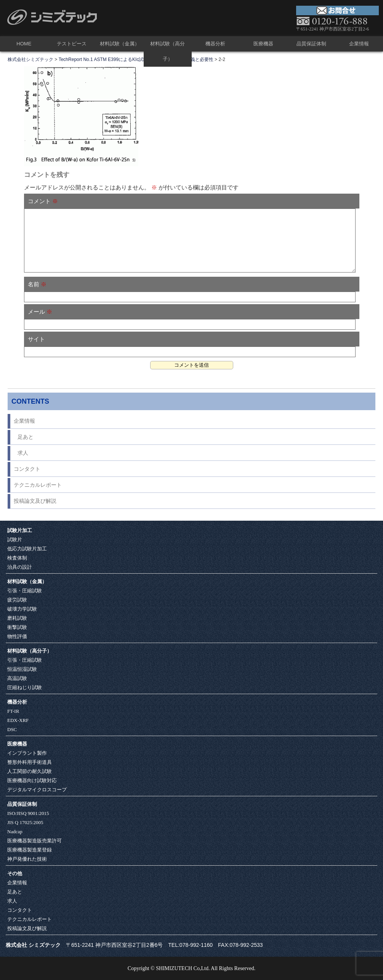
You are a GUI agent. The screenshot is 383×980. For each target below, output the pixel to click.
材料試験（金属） (120, 44)
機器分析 (215, 44)
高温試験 (17, 678)
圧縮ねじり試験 (25, 687)
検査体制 (17, 558)
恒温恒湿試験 (22, 669)
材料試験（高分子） (167, 51)
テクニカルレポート (38, 485)
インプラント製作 (27, 753)
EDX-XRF (18, 720)
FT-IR (13, 711)
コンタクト (27, 469)
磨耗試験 (17, 618)
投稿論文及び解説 (35, 501)
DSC (12, 729)
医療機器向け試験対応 (32, 780)
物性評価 (17, 636)
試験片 (15, 540)
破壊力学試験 (22, 609)
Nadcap (15, 832)
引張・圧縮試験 (25, 591)
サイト (36, 339)
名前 (37, 284)
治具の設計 (20, 567)
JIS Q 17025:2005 (25, 822)
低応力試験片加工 (27, 549)
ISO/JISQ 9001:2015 (28, 813)
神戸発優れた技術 (27, 859)
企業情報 (359, 44)
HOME (24, 44)
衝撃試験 (17, 627)
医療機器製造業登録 (30, 850)
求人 (23, 453)
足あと (26, 437)
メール (40, 312)
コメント (43, 201)
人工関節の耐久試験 (30, 771)
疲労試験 (17, 600)
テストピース (72, 44)
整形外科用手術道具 (30, 762)
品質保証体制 (311, 44)
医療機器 (263, 44)
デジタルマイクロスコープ (37, 790)
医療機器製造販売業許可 (34, 841)
